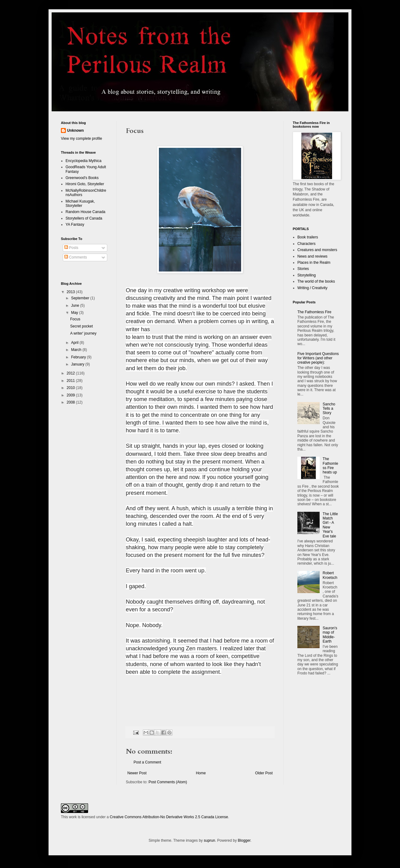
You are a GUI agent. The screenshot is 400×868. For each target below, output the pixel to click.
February (79, 357)
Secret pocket (81, 326)
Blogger (244, 840)
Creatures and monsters (317, 250)
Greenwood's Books (82, 178)
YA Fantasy (75, 224)
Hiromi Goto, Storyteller (85, 184)
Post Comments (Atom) (168, 782)
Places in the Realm (314, 263)
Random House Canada (85, 212)
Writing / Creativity (312, 288)
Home (201, 773)
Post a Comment (147, 762)
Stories (303, 269)
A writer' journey (83, 333)
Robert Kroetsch (330, 575)
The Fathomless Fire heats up (330, 466)
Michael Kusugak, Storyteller (80, 203)
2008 (71, 402)
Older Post (264, 773)
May (75, 313)
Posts (71, 248)
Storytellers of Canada (84, 218)
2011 (71, 381)
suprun (209, 840)
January (78, 364)
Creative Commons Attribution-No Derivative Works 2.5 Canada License (169, 817)
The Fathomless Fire (314, 312)
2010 (71, 388)
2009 (71, 395)
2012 (71, 373)
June (76, 306)
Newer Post (137, 773)
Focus (75, 319)
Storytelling (306, 275)
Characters (306, 244)
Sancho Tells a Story (329, 409)
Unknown (75, 130)
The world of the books (316, 281)
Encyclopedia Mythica (83, 161)
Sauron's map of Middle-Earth (330, 635)
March (77, 350)
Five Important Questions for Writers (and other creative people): (318, 358)
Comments (76, 257)
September (81, 298)
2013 (71, 292)
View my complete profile (81, 139)
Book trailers (308, 237)
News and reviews (312, 256)
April (75, 343)
